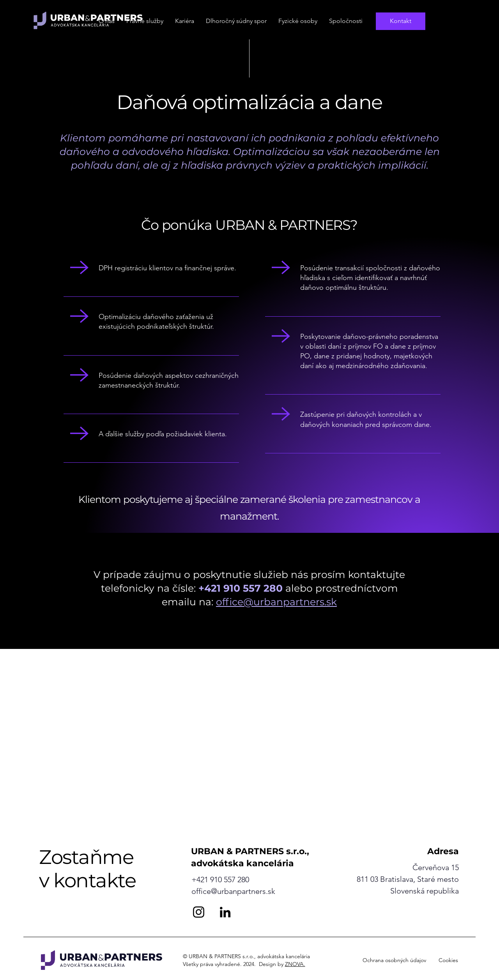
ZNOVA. (295, 964)
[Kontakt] (401, 21)
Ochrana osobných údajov (394, 960)
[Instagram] (199, 912)
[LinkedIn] (225, 912)
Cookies (448, 960)
